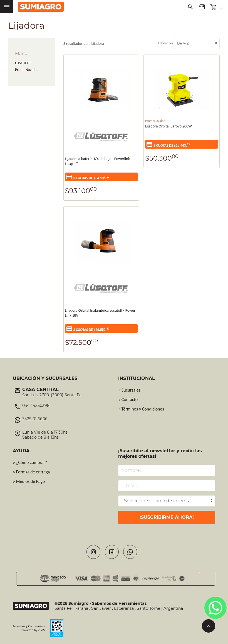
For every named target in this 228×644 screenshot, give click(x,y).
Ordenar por (188, 43)
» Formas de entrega (31, 472)
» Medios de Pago (29, 481)
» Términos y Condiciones (141, 409)
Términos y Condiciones (29, 626)
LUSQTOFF (23, 63)
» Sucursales (129, 390)
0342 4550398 (36, 405)
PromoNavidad (27, 70)
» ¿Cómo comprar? (30, 462)
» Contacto (128, 400)
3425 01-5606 (35, 419)
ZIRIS (41, 630)
